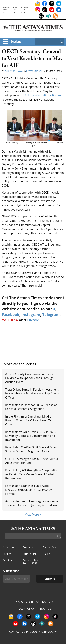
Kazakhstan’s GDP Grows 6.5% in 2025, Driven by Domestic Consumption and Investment (31, 436)
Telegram (51, 315)
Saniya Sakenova (14, 71)
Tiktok (33, 320)
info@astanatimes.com (42, 632)
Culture (7, 554)
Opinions (8, 560)
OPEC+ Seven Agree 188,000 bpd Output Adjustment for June (32, 461)
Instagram (31, 315)
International (34, 71)
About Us (45, 609)
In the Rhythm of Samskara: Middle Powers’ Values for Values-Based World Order (31, 420)
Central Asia (49, 547)
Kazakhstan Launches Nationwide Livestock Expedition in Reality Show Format (29, 490)
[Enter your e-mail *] (16, 579)
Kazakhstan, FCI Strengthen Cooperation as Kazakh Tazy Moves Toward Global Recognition (32, 474)
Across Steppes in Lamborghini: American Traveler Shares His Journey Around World (33, 503)
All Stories (9, 547)
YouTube (10, 320)
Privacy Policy (25, 609)
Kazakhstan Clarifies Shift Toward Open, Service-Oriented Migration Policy (31, 449)
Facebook (11, 315)
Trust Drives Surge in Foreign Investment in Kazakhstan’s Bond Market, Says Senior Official (32, 394)
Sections (16, 42)
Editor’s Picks (30, 554)
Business (28, 547)
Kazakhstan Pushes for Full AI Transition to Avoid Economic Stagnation (31, 407)
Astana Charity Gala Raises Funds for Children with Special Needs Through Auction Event (29, 378)
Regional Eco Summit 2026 (30, 562)
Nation (46, 554)
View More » (33, 514)
